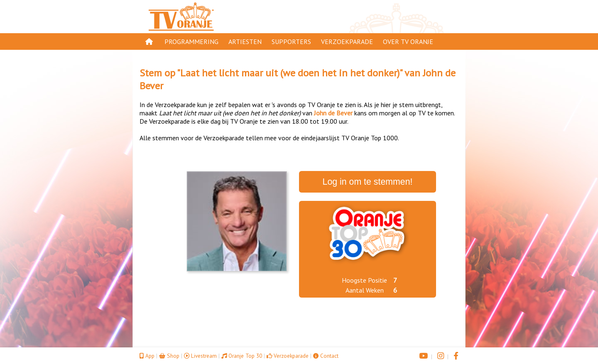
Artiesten (245, 42)
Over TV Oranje (408, 42)
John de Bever (333, 113)
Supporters (291, 42)
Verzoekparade (347, 42)
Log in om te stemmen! (368, 182)
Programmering (191, 42)
